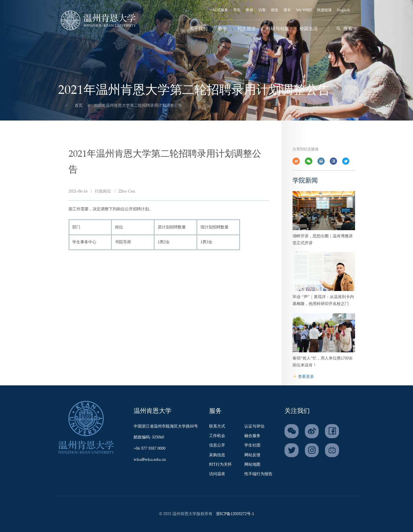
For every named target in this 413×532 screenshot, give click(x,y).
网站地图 (252, 465)
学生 (237, 10)
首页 (72, 106)
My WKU (304, 10)
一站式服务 (219, 10)
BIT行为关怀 (220, 465)
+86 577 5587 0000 (150, 448)
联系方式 (217, 426)
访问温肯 (217, 474)
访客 (262, 10)
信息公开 (217, 445)
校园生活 (309, 29)
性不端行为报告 (258, 474)
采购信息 (217, 455)
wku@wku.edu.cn (150, 460)
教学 (223, 29)
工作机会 (217, 436)
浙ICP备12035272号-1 (235, 514)
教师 (250, 10)
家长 (287, 10)
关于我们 (198, 29)
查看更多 (303, 377)
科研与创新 (278, 29)
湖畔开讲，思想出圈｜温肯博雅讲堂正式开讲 (323, 265)
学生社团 (252, 445)
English (343, 10)
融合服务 (252, 436)
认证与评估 (254, 426)
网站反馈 (252, 455)
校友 (275, 10)
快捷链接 (324, 10)
